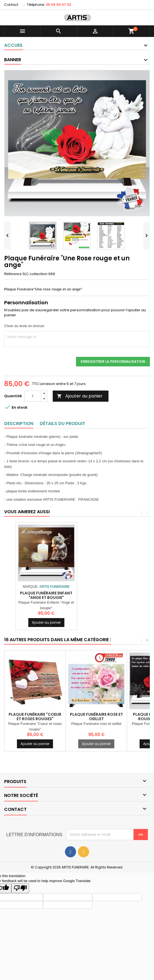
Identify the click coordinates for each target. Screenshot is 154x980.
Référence (13, 274)
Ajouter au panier (80, 396)
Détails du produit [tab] (62, 424)
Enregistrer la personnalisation (113, 361)
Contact (11, 5)
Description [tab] (19, 424)
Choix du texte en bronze (24, 326)
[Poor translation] (20, 888)
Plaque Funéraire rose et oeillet (96, 717)
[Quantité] (33, 396)
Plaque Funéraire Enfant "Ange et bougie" (108, 595)
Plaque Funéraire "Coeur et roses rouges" (35, 717)
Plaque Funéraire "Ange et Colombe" (46, 589)
